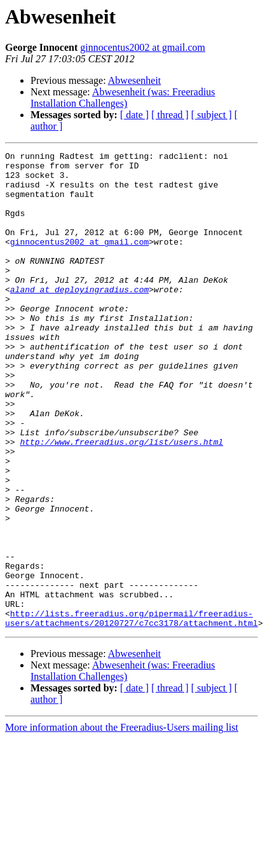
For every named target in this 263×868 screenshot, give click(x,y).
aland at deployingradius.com (79, 318)
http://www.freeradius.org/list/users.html (121, 501)
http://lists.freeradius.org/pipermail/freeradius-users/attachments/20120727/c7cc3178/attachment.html (131, 712)
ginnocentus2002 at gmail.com (143, 47)
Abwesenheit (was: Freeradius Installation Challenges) (123, 98)
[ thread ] (170, 115)
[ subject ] (212, 115)
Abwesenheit (135, 80)
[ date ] (134, 115)
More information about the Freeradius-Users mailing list (122, 823)
